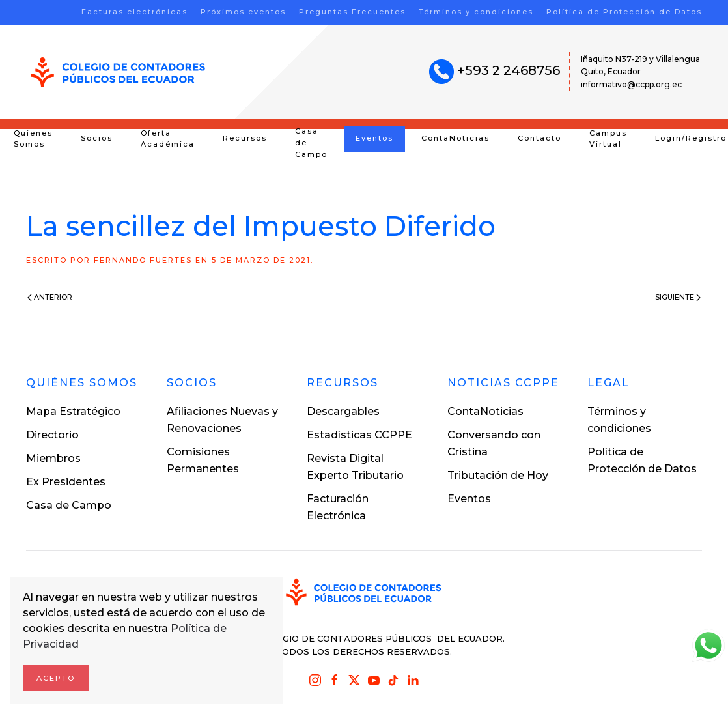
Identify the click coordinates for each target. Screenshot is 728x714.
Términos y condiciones (476, 12)
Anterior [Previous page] (50, 297)
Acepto (56, 678)
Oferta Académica (168, 139)
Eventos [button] (374, 138)
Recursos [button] (245, 138)
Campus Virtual (608, 139)
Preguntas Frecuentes (352, 12)
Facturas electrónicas (134, 12)
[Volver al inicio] (118, 72)
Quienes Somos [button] (33, 139)
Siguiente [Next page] (678, 297)
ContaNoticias (455, 138)
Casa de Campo (311, 143)
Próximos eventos (243, 12)
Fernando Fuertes (143, 260)
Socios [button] (97, 138)
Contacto (539, 138)
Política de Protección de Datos (624, 12)
